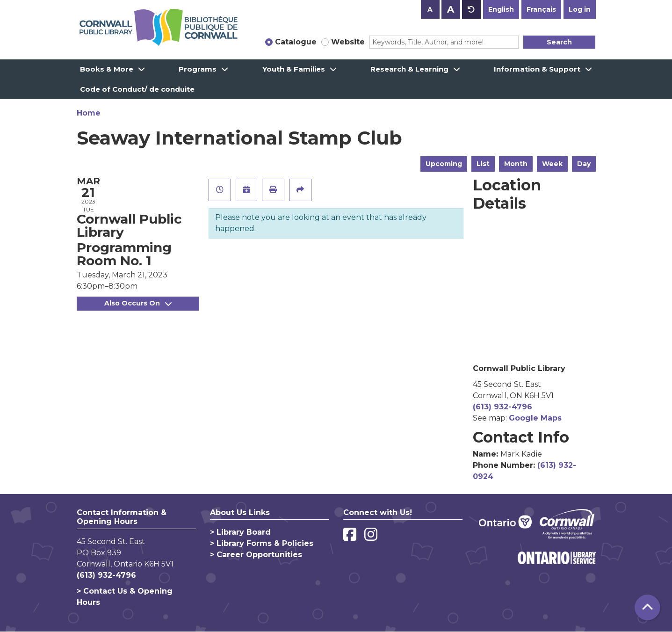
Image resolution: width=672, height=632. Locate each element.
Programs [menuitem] (198, 69)
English (501, 9)
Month (516, 164)
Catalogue (296, 42)
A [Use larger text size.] (451, 9)
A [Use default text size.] (471, 9)
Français (541, 9)
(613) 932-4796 (502, 407)
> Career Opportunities (256, 555)
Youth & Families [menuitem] (294, 69)
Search (559, 42)
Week (552, 164)
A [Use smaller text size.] (430, 9)
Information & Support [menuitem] (537, 69)
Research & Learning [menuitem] (409, 69)
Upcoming (444, 164)
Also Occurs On (138, 303)
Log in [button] (580, 9)
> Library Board (240, 532)
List (483, 164)
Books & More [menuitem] (107, 69)
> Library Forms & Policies (262, 543)
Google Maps (535, 418)
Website (348, 42)
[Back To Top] (647, 607)
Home (89, 113)
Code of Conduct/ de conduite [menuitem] (137, 89)
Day (584, 164)
